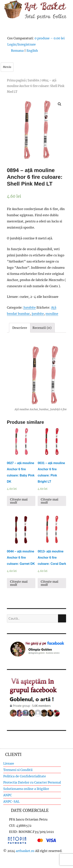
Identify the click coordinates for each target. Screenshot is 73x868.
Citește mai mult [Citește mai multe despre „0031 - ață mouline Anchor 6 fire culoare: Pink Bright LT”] (50, 501)
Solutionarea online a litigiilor (26, 789)
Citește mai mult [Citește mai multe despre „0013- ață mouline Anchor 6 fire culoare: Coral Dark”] (50, 583)
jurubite (38, 314)
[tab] (20, 328)
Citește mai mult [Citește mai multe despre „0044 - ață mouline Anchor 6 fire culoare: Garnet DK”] (19, 583)
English (32, 51)
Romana (17, 51)
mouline (52, 314)
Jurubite (34, 80)
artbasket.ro (25, 851)
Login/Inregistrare (22, 44)
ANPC (7, 795)
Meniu (7, 67)
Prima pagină (16, 80)
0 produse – (50, 38)
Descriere (20, 328)
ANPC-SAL (11, 801)
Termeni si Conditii (18, 770)
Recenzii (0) (42, 328)
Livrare (9, 763)
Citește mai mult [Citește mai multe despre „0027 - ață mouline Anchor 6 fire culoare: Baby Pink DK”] (19, 501)
